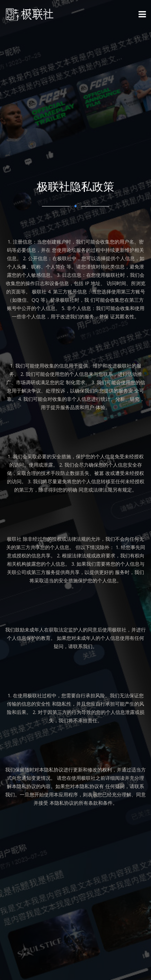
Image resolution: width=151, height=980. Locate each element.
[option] (75, 490)
